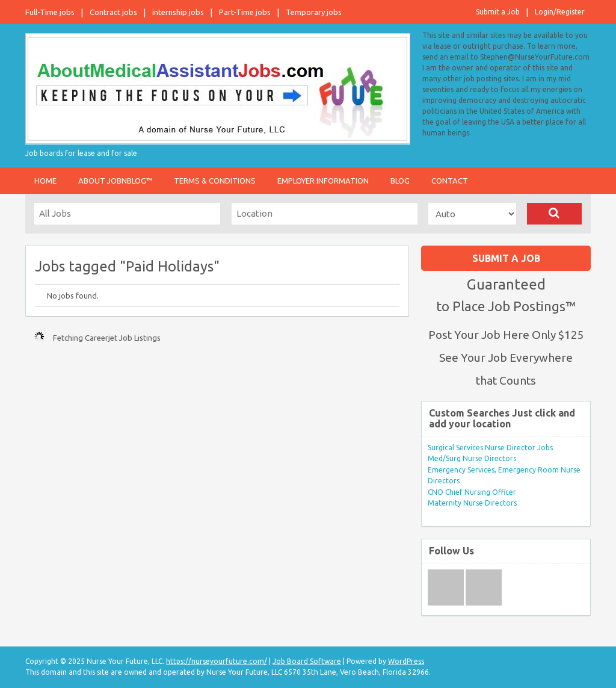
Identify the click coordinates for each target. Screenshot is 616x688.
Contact (450, 181)
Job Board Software (307, 661)
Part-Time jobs (245, 12)
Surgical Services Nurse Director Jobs (490, 448)
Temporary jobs (314, 12)
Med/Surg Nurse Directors (472, 458)
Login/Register (560, 12)
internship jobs (178, 12)
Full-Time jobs (50, 12)
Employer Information (323, 181)
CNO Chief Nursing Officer (472, 492)
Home (45, 181)
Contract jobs (113, 12)
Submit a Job (498, 12)
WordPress (406, 661)
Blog (400, 181)
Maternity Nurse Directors (472, 503)
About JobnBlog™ (115, 181)
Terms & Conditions (215, 181)
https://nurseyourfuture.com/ (217, 661)
